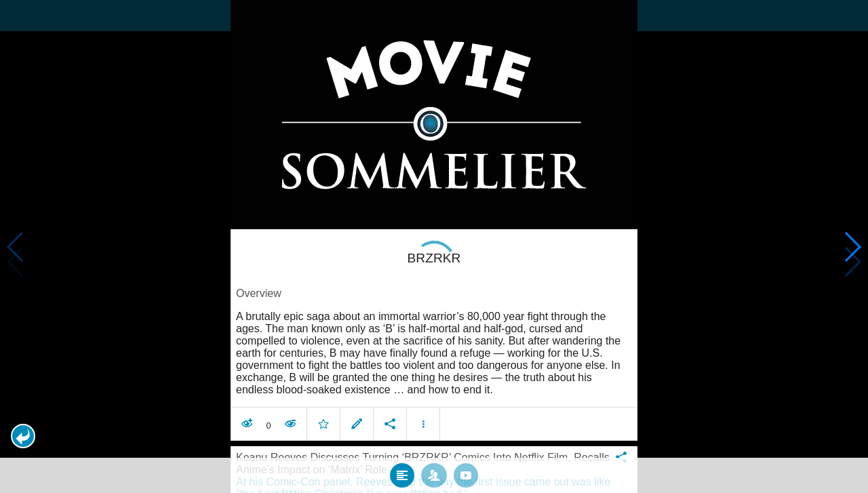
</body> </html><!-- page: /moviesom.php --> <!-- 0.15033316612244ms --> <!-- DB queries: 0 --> (434, 246)
